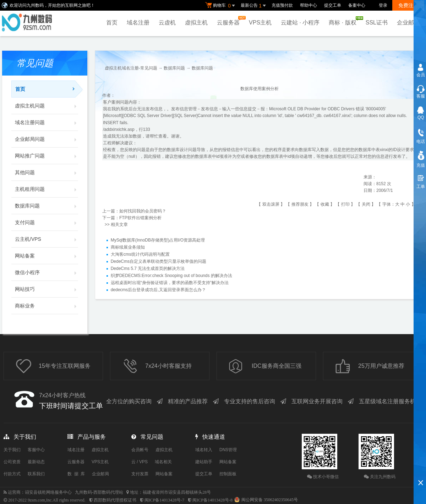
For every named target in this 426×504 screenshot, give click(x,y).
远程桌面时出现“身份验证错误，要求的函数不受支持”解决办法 (170, 283)
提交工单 (333, 5)
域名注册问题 (47, 122)
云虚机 (167, 23)
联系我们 (36, 474)
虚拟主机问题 (47, 106)
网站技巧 (47, 289)
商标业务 (47, 306)
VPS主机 (260, 23)
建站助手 (204, 462)
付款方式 (12, 474)
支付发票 (140, 474)
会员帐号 (140, 450)
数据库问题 (47, 206)
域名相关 (163, 462)
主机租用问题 (47, 189)
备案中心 (357, 5)
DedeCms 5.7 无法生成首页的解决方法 (148, 268)
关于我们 (12, 450)
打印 (345, 204)
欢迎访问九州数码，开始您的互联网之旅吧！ (52, 5)
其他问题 (47, 172)
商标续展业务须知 (128, 247)
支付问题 (47, 222)
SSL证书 (377, 23)
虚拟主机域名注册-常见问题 (131, 68)
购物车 (221, 6)
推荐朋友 (300, 204)
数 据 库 (76, 474)
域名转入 (204, 450)
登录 (383, 5)
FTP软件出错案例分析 (140, 218)
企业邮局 (408, 23)
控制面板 (228, 474)
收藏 (325, 204)
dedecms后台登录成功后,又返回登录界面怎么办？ (158, 290)
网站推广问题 (47, 156)
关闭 (366, 204)
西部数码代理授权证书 (115, 500)
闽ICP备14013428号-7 (165, 500)
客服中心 (36, 450)
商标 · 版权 (344, 21)
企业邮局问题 (47, 139)
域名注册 (138, 23)
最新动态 (36, 462)
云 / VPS (140, 462)
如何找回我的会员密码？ (143, 211)
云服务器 (230, 21)
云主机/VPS (47, 239)
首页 (112, 23)
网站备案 (47, 256)
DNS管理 (228, 450)
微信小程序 (47, 272)
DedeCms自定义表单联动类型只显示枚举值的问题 (159, 261)
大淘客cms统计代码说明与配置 (140, 254)
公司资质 (12, 462)
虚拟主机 (196, 23)
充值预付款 (282, 5)
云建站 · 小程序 (300, 23)
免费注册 (408, 5)
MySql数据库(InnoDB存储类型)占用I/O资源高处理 (158, 240)
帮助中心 (308, 5)
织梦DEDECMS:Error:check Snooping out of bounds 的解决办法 (171, 276)
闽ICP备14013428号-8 (212, 500)
